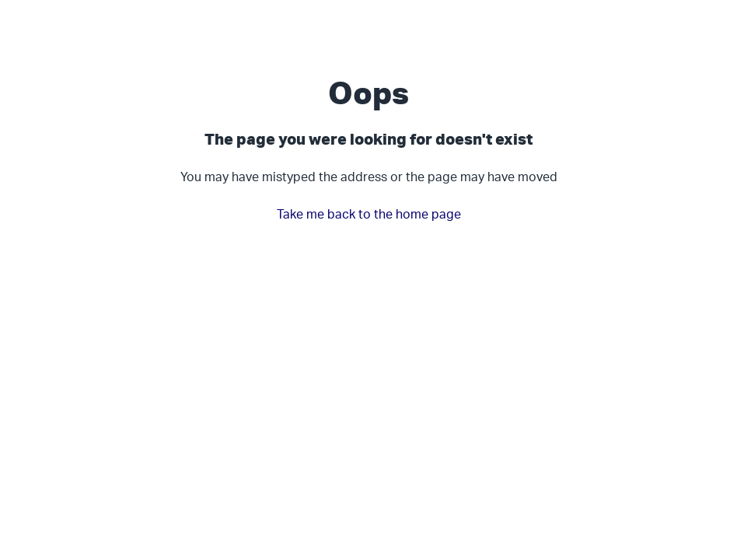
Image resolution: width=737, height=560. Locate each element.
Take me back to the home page (369, 214)
